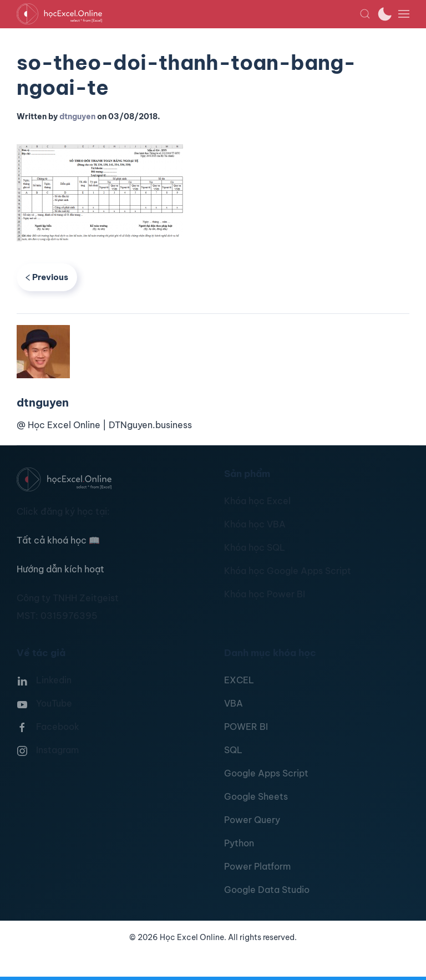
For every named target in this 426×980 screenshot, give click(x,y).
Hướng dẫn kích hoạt (60, 569)
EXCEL (239, 680)
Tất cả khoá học (58, 540)
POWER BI (246, 727)
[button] (365, 14)
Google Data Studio (267, 890)
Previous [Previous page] (47, 277)
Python (239, 843)
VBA (234, 703)
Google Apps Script (266, 773)
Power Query (252, 820)
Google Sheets (256, 796)
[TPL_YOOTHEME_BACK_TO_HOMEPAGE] (188, 14)
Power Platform (257, 866)
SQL (233, 750)
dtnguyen (77, 116)
